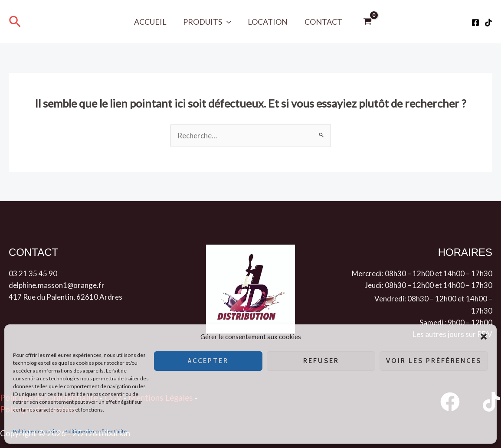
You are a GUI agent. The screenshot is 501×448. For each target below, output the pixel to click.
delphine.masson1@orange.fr (57, 285)
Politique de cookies (36, 431)
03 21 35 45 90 (33, 273)
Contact (322, 22)
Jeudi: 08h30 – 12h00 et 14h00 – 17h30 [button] (429, 285)
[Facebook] (475, 23)
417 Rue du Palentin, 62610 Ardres (65, 297)
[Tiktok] (488, 23)
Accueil (152, 22)
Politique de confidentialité (95, 431)
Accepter (208, 361)
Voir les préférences (434, 361)
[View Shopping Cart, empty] (365, 22)
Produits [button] (208, 22)
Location (267, 22)
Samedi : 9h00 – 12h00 (456, 322)
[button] (484, 337)
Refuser (321, 361)
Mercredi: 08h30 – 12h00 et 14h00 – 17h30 (422, 273)
